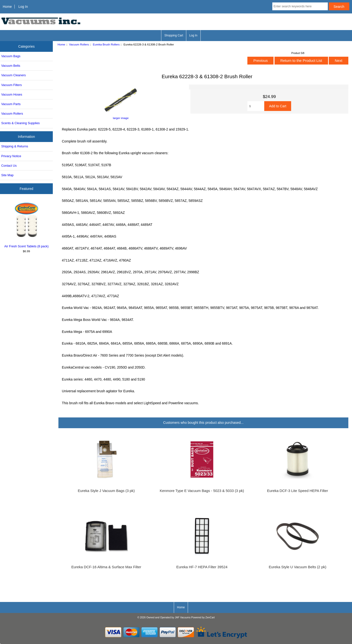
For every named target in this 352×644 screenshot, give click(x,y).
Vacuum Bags (11, 56)
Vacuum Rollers (79, 44)
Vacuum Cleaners (13, 75)
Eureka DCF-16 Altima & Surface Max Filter (106, 567)
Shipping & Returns (15, 146)
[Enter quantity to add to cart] (256, 106)
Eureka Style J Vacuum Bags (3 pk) (106, 491)
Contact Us (9, 166)
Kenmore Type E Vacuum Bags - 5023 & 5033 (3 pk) (202, 491)
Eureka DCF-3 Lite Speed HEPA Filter (297, 491)
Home (7, 7)
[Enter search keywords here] (300, 6)
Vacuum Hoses (12, 94)
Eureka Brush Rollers (106, 44)
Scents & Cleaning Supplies (20, 123)
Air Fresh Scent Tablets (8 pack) (27, 224)
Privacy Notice (11, 156)
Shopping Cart (174, 35)
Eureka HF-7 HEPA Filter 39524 (202, 567)
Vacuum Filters (11, 85)
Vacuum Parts (11, 104)
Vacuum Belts (11, 66)
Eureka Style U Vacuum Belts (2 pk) (297, 567)
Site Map (7, 175)
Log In (23, 7)
